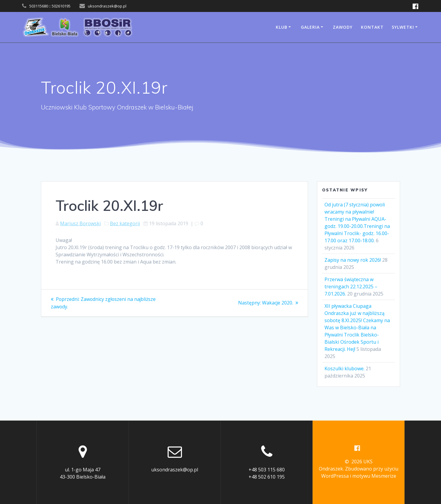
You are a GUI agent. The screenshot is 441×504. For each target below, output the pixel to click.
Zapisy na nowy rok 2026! (353, 260)
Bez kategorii (125, 223)
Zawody (343, 27)
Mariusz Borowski (80, 223)
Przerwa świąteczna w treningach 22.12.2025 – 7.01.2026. (351, 287)
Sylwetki (403, 27)
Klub (282, 27)
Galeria (310, 27)
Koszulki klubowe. (344, 369)
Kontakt (372, 27)
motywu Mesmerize (374, 476)
